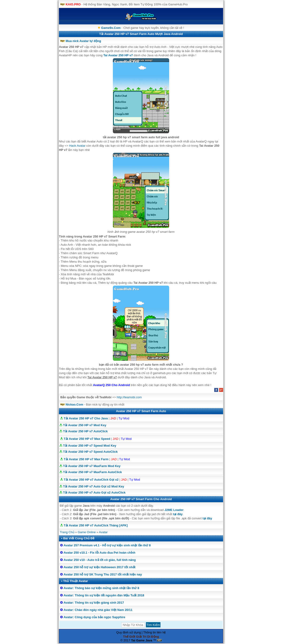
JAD (113, 418)
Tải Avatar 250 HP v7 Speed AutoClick (90, 452)
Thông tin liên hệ (155, 632)
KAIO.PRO (73, 4)
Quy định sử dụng (129, 632)
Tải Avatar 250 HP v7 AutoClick (85, 431)
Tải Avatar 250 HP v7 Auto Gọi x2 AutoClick (94, 493)
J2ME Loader (174, 510)
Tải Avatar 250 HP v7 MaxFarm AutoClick (93, 472)
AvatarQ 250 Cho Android (111, 385)
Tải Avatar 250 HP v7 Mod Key (85, 425)
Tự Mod (124, 418)
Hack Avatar (77, 146)
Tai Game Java (142, 640)
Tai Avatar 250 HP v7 (118, 55)
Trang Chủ (67, 532)
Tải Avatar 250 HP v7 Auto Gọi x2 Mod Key (94, 486)
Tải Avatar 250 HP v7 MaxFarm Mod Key (92, 466)
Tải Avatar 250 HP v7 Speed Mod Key (90, 446)
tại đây (178, 514)
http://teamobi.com (129, 397)
